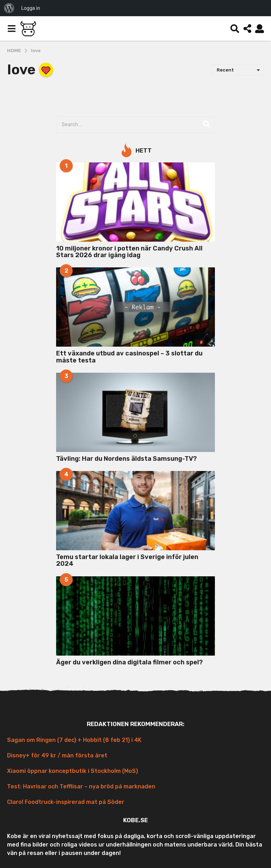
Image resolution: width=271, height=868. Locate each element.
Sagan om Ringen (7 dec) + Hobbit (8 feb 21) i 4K (74, 740)
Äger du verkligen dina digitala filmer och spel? (130, 662)
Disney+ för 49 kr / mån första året (57, 755)
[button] (11, 29)
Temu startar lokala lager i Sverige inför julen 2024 (127, 560)
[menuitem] (9, 8)
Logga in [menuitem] (31, 8)
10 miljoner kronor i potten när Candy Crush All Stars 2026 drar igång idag (129, 252)
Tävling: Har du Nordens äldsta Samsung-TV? (127, 459)
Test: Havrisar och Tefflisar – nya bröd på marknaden (81, 786)
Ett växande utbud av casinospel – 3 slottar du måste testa (129, 357)
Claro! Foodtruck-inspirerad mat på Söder (66, 802)
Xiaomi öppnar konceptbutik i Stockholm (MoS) (73, 771)
